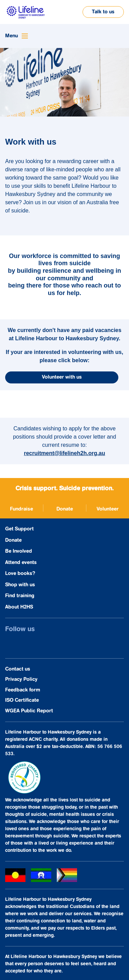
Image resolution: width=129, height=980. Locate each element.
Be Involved (19, 551)
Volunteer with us (62, 377)
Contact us (18, 669)
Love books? (20, 573)
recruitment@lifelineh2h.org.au (64, 453)
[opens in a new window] (21, 508)
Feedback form (23, 690)
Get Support (19, 529)
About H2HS (19, 607)
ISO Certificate (22, 700)
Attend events (21, 562)
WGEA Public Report (29, 711)
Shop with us (20, 585)
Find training (20, 596)
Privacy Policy (21, 679)
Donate (13, 540)
